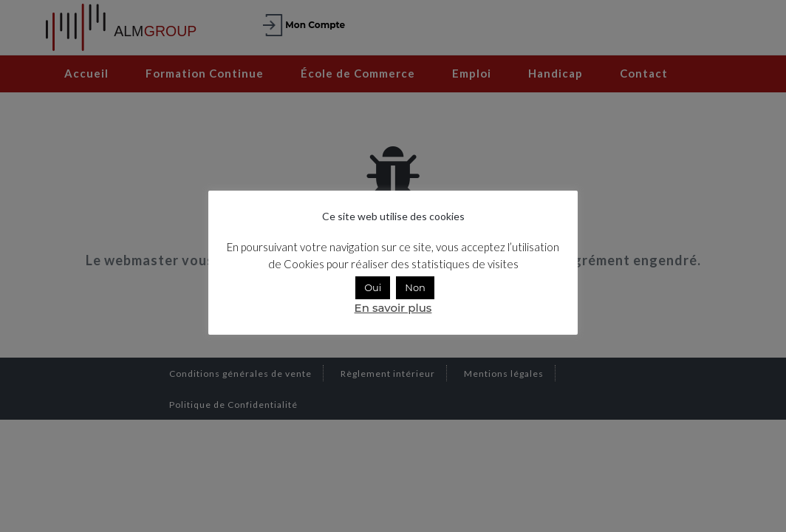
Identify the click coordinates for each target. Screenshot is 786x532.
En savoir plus (393, 308)
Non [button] (415, 287)
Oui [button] (373, 287)
